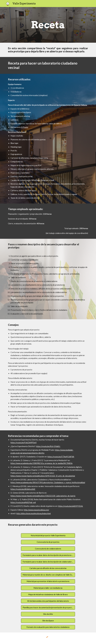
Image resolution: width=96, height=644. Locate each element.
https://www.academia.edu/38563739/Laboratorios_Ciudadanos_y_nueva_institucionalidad (48, 482)
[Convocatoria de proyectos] (48, 542)
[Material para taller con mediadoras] (48, 588)
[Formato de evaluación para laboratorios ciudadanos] (48, 627)
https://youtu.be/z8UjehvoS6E (23, 489)
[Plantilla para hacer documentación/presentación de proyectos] (48, 607)
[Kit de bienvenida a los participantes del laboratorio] (48, 601)
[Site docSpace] (48, 621)
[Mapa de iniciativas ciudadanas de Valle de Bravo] (48, 594)
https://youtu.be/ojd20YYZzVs (70, 506)
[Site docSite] (48, 614)
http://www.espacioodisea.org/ (36, 510)
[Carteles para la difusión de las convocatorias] (48, 568)
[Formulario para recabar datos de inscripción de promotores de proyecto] (48, 555)
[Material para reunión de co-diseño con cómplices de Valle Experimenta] (48, 575)
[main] (48, 25)
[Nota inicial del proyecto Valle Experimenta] (48, 536)
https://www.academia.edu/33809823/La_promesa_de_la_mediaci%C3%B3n (41, 463)
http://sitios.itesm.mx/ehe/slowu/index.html (33, 514)
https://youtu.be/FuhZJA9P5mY (24, 443)
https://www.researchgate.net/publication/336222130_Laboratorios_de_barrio (43, 496)
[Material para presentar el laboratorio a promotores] (48, 581)
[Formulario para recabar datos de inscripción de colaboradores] (48, 562)
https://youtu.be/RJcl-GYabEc (48, 446)
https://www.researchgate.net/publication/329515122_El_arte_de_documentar (43, 476)
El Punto (25, 127)
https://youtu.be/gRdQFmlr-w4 (23, 502)
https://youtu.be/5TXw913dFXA (61, 457)
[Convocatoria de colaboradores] (48, 549)
